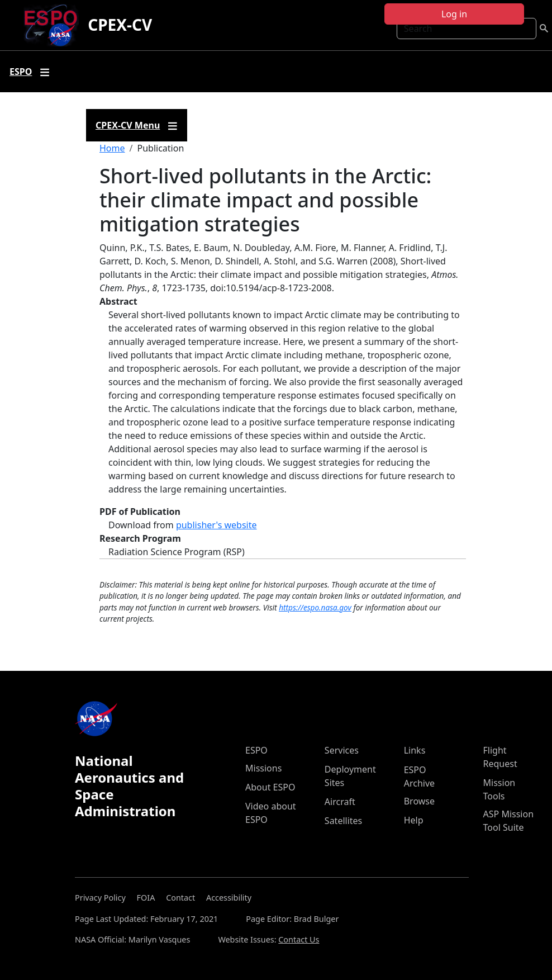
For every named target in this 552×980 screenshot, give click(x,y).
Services (342, 750)
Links (415, 750)
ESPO (256, 750)
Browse (419, 801)
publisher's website (216, 525)
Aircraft (340, 802)
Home (112, 148)
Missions (263, 768)
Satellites (343, 821)
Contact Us (299, 939)
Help (414, 820)
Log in (454, 14)
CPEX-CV (120, 25)
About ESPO (270, 787)
